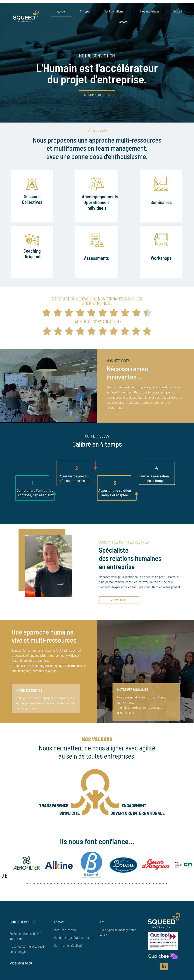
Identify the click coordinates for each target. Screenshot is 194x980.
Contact (122, 22)
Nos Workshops (150, 11)
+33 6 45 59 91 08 (21, 963)
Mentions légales (65, 930)
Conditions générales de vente (74, 937)
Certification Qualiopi (68, 945)
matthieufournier (21, 946)
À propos (85, 11)
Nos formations (115, 11)
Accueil (62, 11)
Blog (102, 922)
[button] (27, 883)
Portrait (179, 11)
